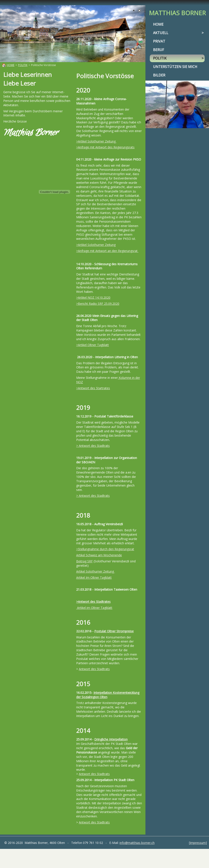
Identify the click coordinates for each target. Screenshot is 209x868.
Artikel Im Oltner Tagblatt (94, 577)
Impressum (198, 843)
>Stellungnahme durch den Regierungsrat (105, 549)
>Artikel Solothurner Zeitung (96, 245)
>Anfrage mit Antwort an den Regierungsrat (107, 251)
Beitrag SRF (84, 561)
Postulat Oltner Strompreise (114, 631)
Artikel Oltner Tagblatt (93, 345)
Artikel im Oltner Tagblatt (94, 608)
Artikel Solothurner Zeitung (97, 141)
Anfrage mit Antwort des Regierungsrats (106, 147)
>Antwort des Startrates (93, 388)
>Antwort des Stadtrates (93, 602)
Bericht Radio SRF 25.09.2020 (99, 304)
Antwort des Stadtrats (94, 669)
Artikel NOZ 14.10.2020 (94, 297)
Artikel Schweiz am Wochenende (99, 555)
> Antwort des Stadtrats (93, 446)
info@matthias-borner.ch (137, 843)
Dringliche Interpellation (111, 739)
